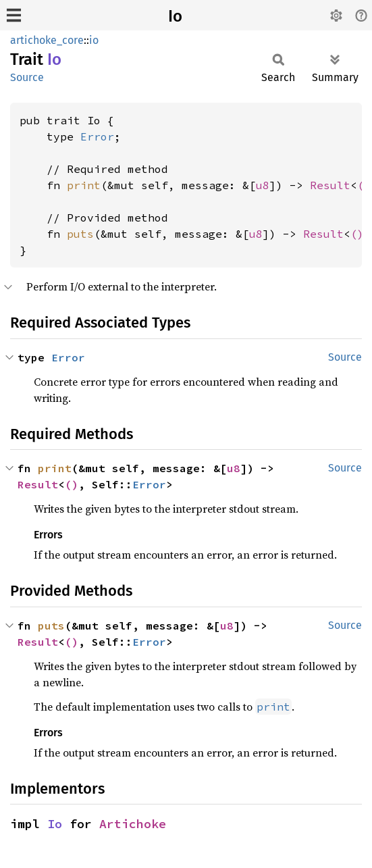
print (84, 185)
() (357, 234)
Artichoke (133, 824)
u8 (263, 185)
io (94, 40)
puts (80, 234)
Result (330, 185)
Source (27, 77)
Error (97, 136)
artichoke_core (47, 40)
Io (175, 16)
